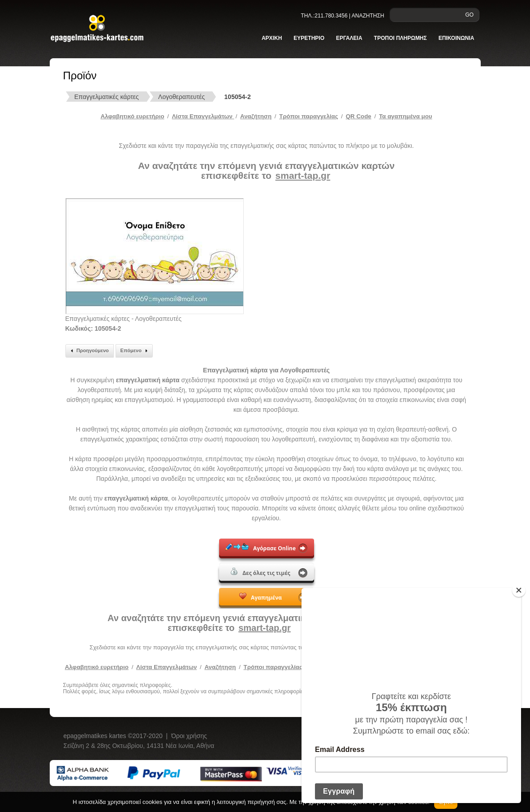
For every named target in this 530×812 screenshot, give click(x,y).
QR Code (359, 116)
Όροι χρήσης (189, 736)
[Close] (519, 590)
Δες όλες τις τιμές (261, 572)
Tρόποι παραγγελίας (308, 116)
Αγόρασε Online (261, 548)
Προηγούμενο (88, 351)
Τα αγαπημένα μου (406, 116)
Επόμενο (135, 351)
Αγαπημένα (261, 597)
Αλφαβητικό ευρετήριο (132, 116)
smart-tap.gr (303, 175)
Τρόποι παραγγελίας (273, 667)
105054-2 (238, 97)
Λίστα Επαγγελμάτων (203, 116)
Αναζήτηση (256, 116)
